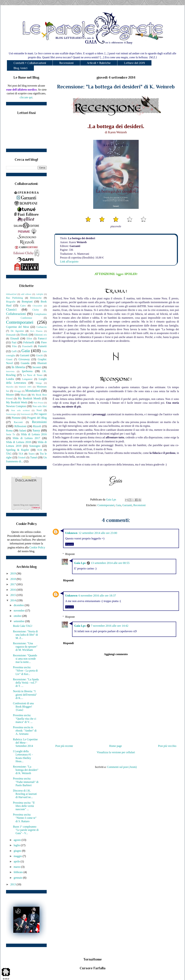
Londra (10, 379)
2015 (13, 595)
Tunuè (34, 457)
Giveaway (24, 359)
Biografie (11, 302)
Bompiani (27, 302)
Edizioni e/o (40, 335)
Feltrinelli (29, 342)
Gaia (118, 505)
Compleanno (40, 314)
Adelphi (40, 294)
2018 (13, 579)
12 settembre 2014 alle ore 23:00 (98, 533)
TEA (21, 454)
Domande (11, 335)
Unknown (71, 533)
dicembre (19, 605)
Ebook (24, 335)
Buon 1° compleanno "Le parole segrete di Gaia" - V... (26, 830)
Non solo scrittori (20, 410)
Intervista (10, 371)
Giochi (39, 355)
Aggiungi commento (116, 654)
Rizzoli (37, 426)
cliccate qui (26, 97)
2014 (13, 600)
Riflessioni (20, 426)
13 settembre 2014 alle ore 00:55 (110, 563)
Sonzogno (35, 446)
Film (14, 346)
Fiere (44, 342)
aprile (17, 861)
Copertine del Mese (18, 327)
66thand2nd (11, 294)
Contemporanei (106, 505)
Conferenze (26, 318)
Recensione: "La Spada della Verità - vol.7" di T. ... (26, 683)
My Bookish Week (17, 402)
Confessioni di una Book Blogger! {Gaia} (23, 707)
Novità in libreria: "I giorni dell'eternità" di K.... (25, 695)
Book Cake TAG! (23, 626)
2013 (13, 884)
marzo (17, 867)
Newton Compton (16, 406)
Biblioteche (36, 298)
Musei (24, 395)
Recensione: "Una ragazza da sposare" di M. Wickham (25, 647)
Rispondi (70, 544)
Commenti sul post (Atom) (122, 767)
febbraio (19, 872)
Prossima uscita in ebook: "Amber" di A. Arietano (25, 731)
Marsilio (10, 387)
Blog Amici (20, 68)
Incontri (37, 367)
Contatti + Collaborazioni (30, 63)
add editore (26, 294)
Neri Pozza (38, 403)
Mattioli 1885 (25, 387)
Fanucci (42, 338)
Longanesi (27, 379)
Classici (11, 309)
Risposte (70, 554)
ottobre (18, 616)
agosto (18, 840)
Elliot (29, 339)
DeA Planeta (36, 331)
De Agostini (17, 331)
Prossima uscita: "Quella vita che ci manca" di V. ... (25, 718)
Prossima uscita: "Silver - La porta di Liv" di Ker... (25, 671)
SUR (40, 450)
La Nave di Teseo (33, 375)
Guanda (25, 363)
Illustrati (42, 363)
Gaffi (14, 351)
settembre (19, 621)
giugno (18, 851)
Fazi (14, 342)
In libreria (18, 367)
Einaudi (15, 338)
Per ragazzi (40, 414)
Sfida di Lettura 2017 (26, 438)
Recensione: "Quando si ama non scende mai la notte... (25, 659)
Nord (39, 410)
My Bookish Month (29, 398)
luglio (17, 845)
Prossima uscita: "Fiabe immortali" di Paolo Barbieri (26, 782)
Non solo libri (40, 406)
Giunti (9, 359)
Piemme (16, 418)
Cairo (23, 306)
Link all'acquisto (69, 262)
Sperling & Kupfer (18, 450)
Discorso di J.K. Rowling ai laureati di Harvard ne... (25, 794)
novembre (20, 611)
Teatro (32, 454)
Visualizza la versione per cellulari (116, 752)
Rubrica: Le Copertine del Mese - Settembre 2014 (25, 743)
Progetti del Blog (37, 418)
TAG (9, 454)
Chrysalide (37, 306)
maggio (18, 856)
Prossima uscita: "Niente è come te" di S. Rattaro (25, 818)
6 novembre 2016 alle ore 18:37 (97, 596)
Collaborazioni (16, 314)
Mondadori (33, 391)
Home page (116, 746)
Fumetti (42, 346)
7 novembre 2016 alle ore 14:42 (110, 626)
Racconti (18, 422)
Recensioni (66, 63)
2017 (13, 584)
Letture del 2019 (134, 63)
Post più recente (64, 746)
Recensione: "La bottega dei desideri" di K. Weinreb (26, 770)
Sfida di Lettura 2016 (34, 434)
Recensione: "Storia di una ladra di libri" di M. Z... (25, 635)
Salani (23, 431)
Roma (9, 431)
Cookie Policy (37, 547)
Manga (39, 383)
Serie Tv (11, 434)
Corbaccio (42, 327)
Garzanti (127, 505)
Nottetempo (11, 414)
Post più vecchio (167, 746)
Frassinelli (27, 346)
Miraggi (18, 391)
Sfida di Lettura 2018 (18, 442)
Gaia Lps (80, 563)
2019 (13, 573)
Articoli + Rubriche (99, 63)
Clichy (36, 310)
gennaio (18, 878)
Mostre (10, 395)
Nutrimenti (25, 414)
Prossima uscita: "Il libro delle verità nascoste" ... (24, 806)
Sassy (36, 430)
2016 (13, 590)
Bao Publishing (14, 298)
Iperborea (27, 371)
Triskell (22, 457)
